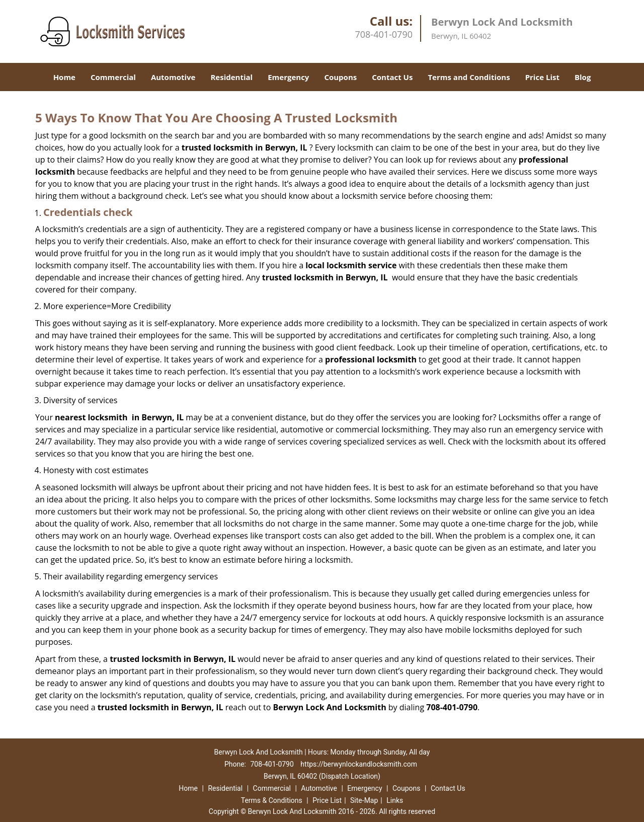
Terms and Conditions (469, 77)
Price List (542, 77)
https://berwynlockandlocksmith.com (359, 764)
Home (64, 77)
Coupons (340, 77)
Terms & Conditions (272, 800)
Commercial (113, 77)
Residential (231, 77)
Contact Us (392, 77)
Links (395, 800)
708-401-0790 (384, 34)
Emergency (288, 77)
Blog (583, 77)
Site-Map (364, 800)
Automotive (173, 77)
